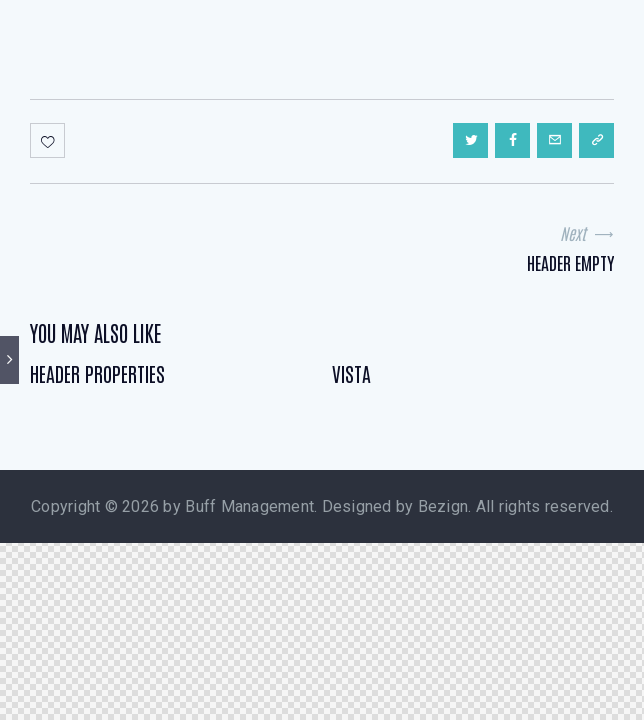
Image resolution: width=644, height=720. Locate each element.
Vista (351, 373)
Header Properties (97, 373)
